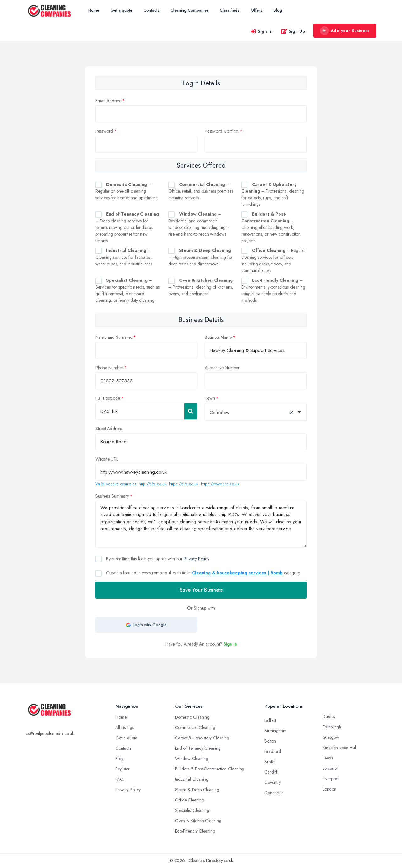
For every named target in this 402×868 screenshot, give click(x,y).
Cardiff (271, 772)
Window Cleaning (192, 759)
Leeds (328, 758)
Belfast (270, 720)
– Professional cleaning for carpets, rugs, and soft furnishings (273, 194)
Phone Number (109, 368)
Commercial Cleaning (195, 727)
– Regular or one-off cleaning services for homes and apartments (127, 191)
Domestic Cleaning (192, 717)
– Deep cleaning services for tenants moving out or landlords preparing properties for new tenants (127, 227)
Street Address (109, 429)
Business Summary (112, 496)
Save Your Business (201, 590)
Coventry (273, 782)
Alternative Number (222, 368)
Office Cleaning (190, 800)
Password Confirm (222, 131)
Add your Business (345, 31)
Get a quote (121, 10)
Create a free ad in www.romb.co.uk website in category (202, 573)
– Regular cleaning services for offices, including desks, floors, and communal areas (273, 260)
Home (94, 10)
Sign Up (293, 31)
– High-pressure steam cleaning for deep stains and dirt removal (201, 257)
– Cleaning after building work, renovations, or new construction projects (271, 227)
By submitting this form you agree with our (157, 559)
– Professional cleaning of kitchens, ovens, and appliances (201, 287)
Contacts (151, 10)
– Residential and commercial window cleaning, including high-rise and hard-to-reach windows (199, 224)
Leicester (330, 768)
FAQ (120, 779)
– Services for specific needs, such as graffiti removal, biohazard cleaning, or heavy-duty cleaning (128, 290)
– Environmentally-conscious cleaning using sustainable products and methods (273, 290)
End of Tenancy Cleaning (198, 748)
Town (210, 398)
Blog (278, 10)
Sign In (262, 31)
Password (104, 131)
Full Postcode (108, 398)
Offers (256, 10)
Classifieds (230, 10)
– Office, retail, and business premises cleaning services (201, 191)
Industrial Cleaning (192, 779)
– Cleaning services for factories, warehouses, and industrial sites (124, 257)
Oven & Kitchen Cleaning (198, 821)
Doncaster (274, 793)
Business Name (218, 337)
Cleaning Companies (190, 10)
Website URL (107, 459)
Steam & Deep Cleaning (197, 790)
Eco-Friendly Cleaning (195, 831)
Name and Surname (114, 337)
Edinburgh (332, 727)
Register (122, 769)
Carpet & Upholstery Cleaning (202, 738)
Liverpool (331, 779)
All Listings (125, 727)
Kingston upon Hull (340, 748)
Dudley (329, 716)
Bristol (270, 762)
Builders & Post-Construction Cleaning (210, 769)
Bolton (270, 741)
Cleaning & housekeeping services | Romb (237, 573)
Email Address (108, 101)
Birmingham (275, 731)
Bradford (273, 751)
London (329, 789)
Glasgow (331, 737)
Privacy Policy (196, 559)
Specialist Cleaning (192, 810)
